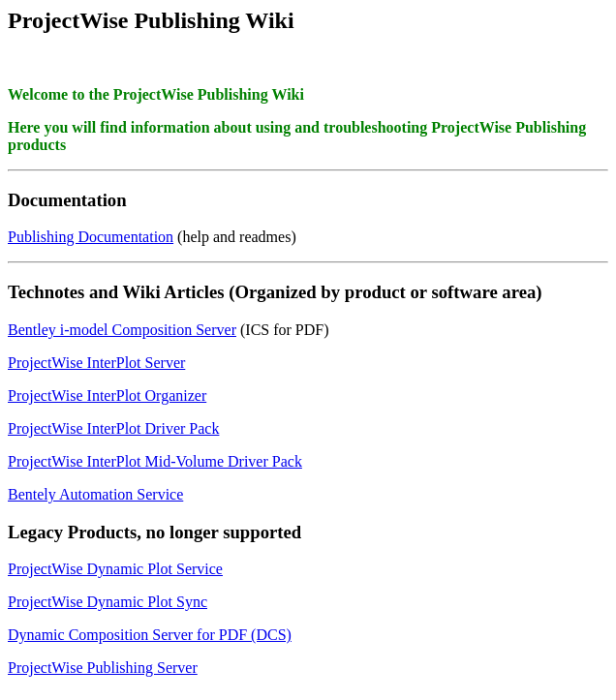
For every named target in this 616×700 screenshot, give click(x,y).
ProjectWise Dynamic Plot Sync (108, 602)
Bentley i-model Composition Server (122, 330)
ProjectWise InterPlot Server (96, 363)
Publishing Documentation (91, 237)
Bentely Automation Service (95, 494)
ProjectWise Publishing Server (103, 668)
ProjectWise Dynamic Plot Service (115, 569)
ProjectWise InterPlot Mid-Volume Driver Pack (155, 461)
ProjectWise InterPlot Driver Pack (113, 428)
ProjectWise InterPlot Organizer (107, 396)
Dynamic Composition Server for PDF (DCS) (150, 635)
